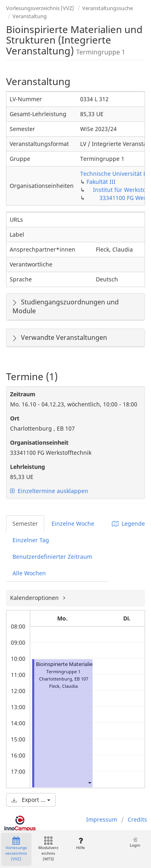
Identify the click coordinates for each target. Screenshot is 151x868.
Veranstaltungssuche (108, 8)
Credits (137, 819)
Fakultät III (101, 182)
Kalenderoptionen (35, 598)
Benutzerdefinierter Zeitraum (52, 557)
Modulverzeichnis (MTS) (48, 849)
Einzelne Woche (73, 524)
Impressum (102, 819)
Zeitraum (23, 394)
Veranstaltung (30, 16)
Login (135, 842)
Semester (25, 524)
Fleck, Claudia (63, 686)
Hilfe (80, 844)
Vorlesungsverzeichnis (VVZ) (40, 8)
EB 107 (81, 679)
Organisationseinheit (39, 442)
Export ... (31, 800)
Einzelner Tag (31, 540)
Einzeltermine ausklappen (49, 491)
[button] (89, 783)
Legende (128, 524)
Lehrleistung (28, 467)
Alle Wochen (29, 573)
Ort (15, 418)
